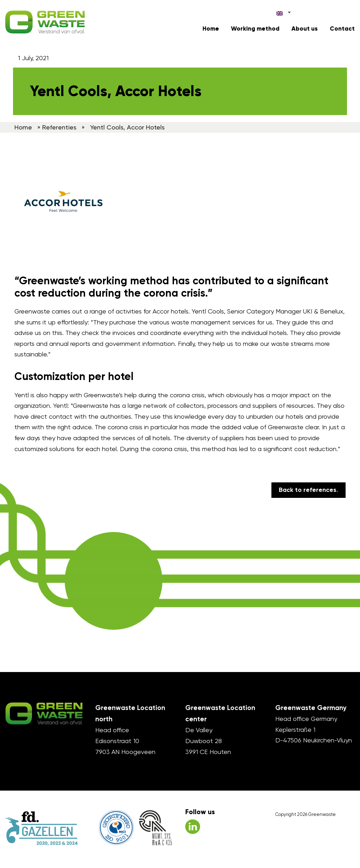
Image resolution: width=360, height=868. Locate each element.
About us (305, 29)
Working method (255, 29)
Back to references (308, 490)
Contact (342, 29)
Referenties (59, 127)
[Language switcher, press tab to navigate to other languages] (284, 12)
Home (211, 29)
